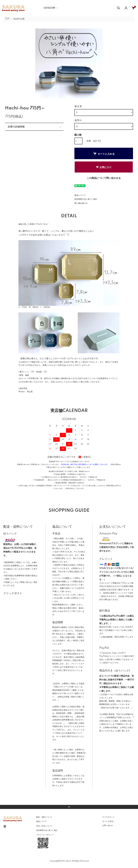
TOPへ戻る (69, 807)
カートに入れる (104, 154)
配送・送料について (44, 817)
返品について (80, 195)
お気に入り (104, 167)
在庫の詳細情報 (16, 127)
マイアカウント (108, 817)
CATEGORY (49, 8)
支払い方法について (44, 826)
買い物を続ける (81, 203)
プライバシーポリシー (45, 835)
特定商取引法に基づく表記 (86, 199)
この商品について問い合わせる (104, 178)
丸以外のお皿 (19, 19)
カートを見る (108, 821)
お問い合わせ (108, 826)
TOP (7, 19)
